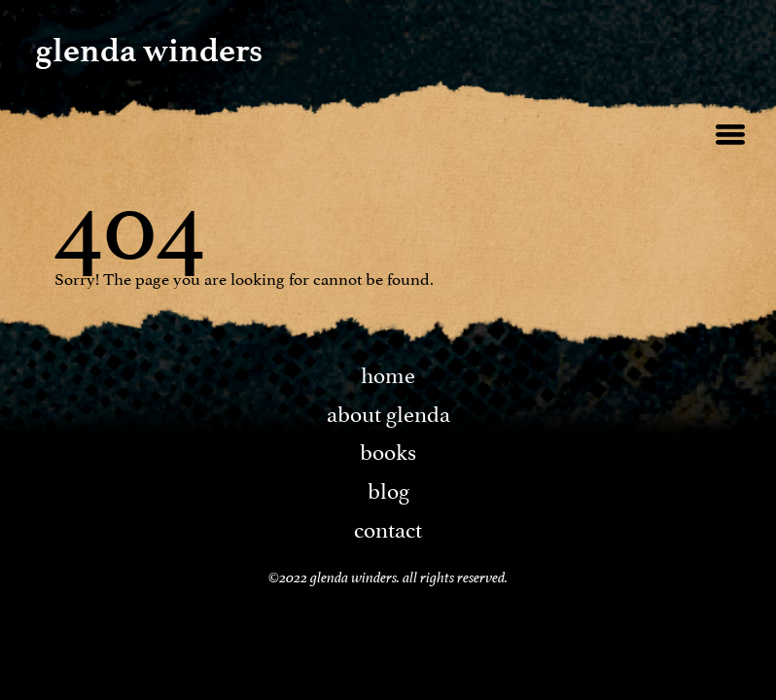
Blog (388, 488)
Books (388, 449)
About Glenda (388, 411)
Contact (388, 527)
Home (388, 372)
